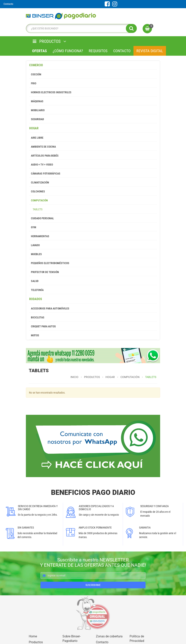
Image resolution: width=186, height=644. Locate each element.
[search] (80, 28)
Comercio (36, 65)
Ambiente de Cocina (43, 147)
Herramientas (39, 236)
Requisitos (98, 51)
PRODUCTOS (49, 41)
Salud (34, 281)
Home (33, 636)
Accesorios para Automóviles (49, 308)
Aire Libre (36, 138)
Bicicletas (37, 317)
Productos (92, 377)
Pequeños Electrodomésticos (49, 263)
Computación (39, 200)
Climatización (39, 182)
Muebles (36, 254)
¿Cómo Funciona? (68, 51)
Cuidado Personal (42, 218)
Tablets (36, 209)
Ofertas (39, 51)
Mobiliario (37, 110)
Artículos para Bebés (44, 156)
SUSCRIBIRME (93, 585)
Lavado (34, 245)
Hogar (34, 128)
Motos (34, 335)
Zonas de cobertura (109, 636)
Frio (33, 83)
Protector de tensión (44, 272)
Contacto (122, 51)
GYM (33, 227)
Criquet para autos (43, 326)
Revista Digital (150, 51)
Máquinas (36, 101)
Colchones (37, 191)
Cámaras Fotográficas (45, 174)
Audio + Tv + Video (41, 165)
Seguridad (37, 119)
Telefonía (36, 290)
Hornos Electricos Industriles (50, 92)
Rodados (36, 299)
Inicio (74, 377)
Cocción (35, 74)
